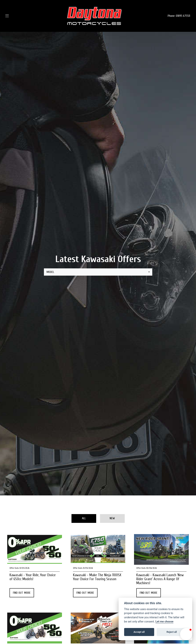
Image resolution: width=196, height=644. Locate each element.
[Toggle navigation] (13, 16)
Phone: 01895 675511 (179, 16)
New (112, 518)
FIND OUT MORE (22, 593)
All (84, 518)
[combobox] (98, 272)
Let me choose (165, 622)
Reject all (172, 632)
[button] (186, 634)
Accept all (139, 632)
